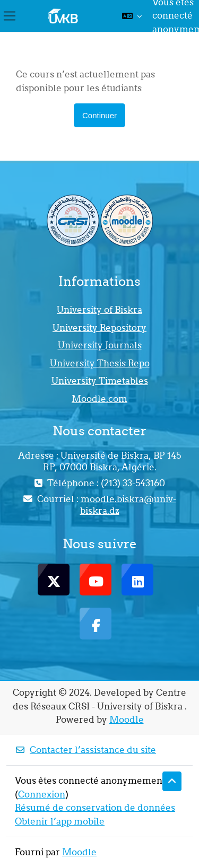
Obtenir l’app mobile (60, 821)
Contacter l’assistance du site (85, 750)
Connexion (42, 794)
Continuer (99, 115)
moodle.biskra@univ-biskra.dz (128, 505)
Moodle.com (99, 399)
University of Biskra (99, 310)
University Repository (99, 328)
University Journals (100, 345)
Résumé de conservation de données (95, 808)
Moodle (127, 720)
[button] (132, 16)
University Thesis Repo (100, 363)
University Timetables (100, 381)
